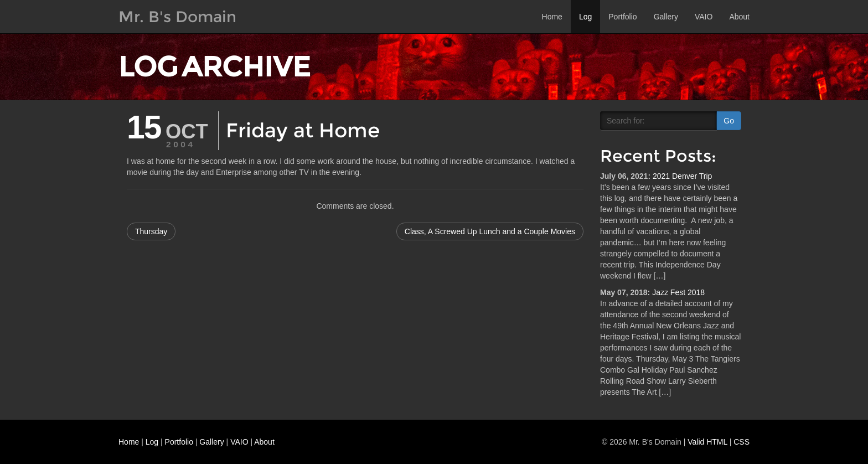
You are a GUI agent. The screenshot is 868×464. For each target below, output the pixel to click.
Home (552, 17)
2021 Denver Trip (682, 176)
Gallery (666, 17)
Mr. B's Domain (177, 17)
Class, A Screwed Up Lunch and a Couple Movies (490, 231)
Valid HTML (707, 442)
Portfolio (622, 17)
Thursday (151, 231)
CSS (742, 442)
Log (585, 17)
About (739, 17)
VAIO (704, 17)
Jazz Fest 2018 (678, 292)
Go (729, 121)
